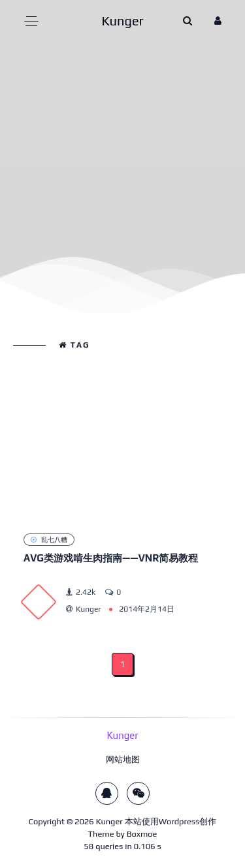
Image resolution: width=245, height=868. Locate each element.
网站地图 (123, 759)
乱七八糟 (49, 539)
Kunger (109, 821)
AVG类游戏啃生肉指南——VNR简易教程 (111, 558)
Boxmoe (142, 834)
